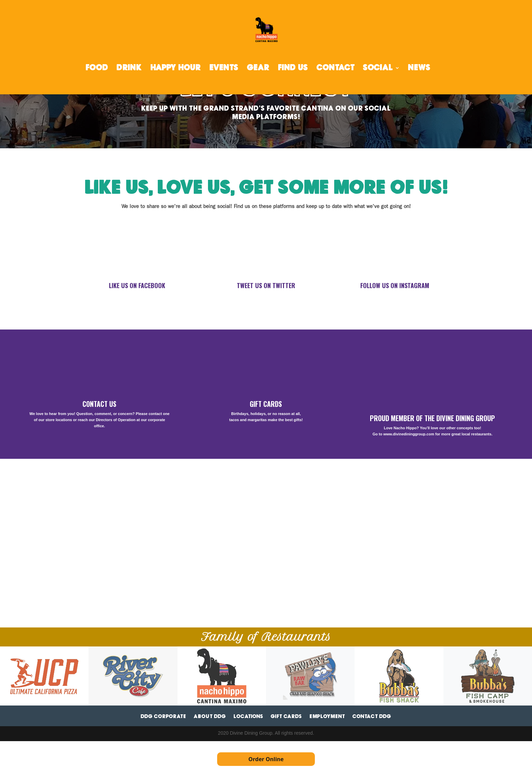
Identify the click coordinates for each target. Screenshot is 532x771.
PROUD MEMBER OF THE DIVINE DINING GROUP (432, 418)
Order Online (266, 759)
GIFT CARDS (266, 404)
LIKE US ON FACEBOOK (137, 285)
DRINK (129, 69)
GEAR (258, 69)
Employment (327, 717)
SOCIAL (378, 69)
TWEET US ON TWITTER (266, 285)
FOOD (97, 69)
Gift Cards (286, 717)
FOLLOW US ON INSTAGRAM (395, 285)
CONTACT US (99, 404)
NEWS (419, 69)
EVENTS (224, 69)
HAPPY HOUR (176, 69)
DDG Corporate (164, 717)
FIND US (293, 69)
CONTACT (336, 69)
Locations (248, 717)
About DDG (210, 717)
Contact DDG (372, 717)
